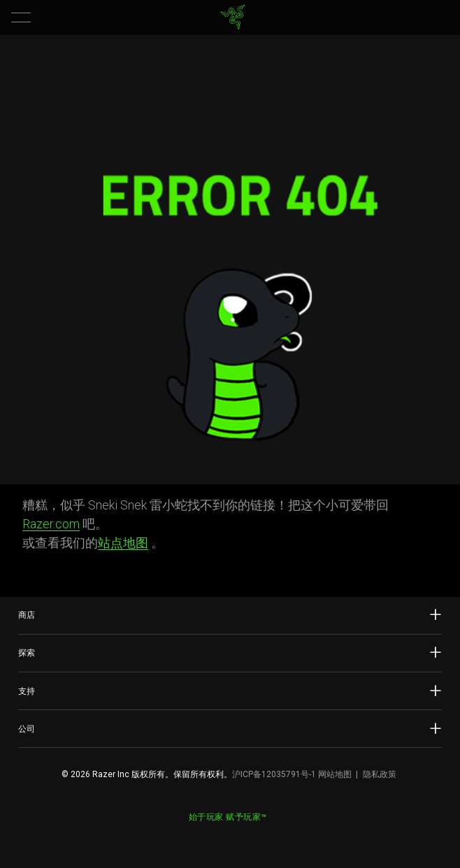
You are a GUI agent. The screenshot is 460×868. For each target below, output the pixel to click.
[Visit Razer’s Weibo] (196, 836)
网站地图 (335, 774)
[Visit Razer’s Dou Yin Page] (242, 836)
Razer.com (51, 524)
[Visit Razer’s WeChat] (219, 836)
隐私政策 (380, 774)
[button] (21, 17)
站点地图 (123, 543)
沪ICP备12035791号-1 (274, 774)
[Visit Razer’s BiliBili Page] (264, 836)
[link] (233, 17)
